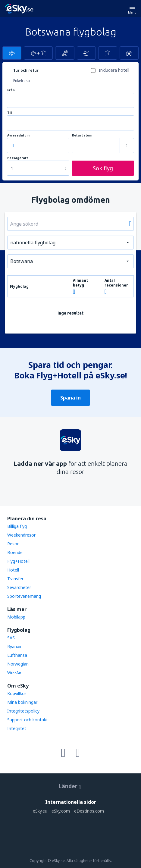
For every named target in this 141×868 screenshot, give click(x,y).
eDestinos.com (89, 811)
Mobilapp (16, 617)
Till (10, 113)
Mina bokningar (22, 702)
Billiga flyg (17, 526)
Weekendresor (21, 535)
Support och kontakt (28, 720)
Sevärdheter (19, 587)
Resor (13, 544)
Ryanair (14, 646)
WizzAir (14, 673)
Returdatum (82, 135)
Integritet (17, 728)
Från (11, 90)
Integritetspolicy (23, 711)
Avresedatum (18, 135)
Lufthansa (17, 655)
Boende (15, 552)
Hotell (13, 570)
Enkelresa (22, 81)
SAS (11, 638)
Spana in (70, 398)
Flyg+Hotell (18, 561)
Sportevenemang (24, 596)
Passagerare (18, 158)
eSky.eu (40, 811)
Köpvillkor (17, 693)
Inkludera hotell (114, 70)
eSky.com (61, 811)
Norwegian (18, 664)
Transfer (15, 579)
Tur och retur (26, 70)
